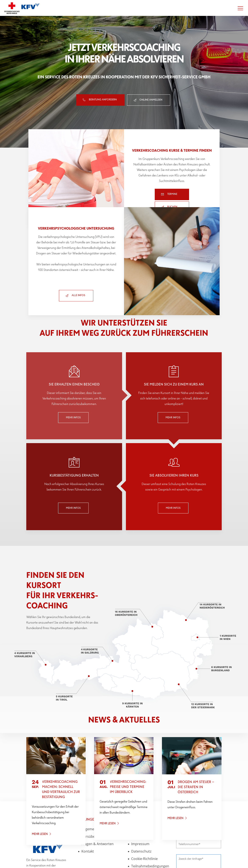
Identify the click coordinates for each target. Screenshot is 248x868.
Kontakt (88, 817)
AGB (135, 802)
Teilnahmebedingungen (150, 832)
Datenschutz (141, 817)
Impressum (140, 809)
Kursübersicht (93, 802)
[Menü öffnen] (240, 8)
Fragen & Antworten (98, 809)
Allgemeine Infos (95, 795)
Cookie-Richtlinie (144, 824)
